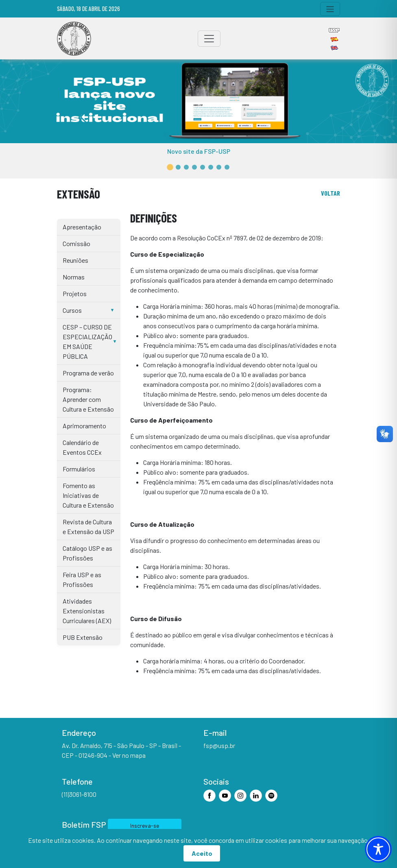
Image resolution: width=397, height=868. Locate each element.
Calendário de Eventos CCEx (82, 447)
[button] (170, 167)
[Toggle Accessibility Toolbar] (378, 849)
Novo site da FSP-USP (199, 151)
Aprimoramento (84, 426)
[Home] (74, 39)
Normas (74, 277)
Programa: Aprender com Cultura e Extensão (88, 399)
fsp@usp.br (219, 745)
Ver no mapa (129, 755)
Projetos (75, 293)
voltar (330, 193)
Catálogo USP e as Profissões (87, 553)
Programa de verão (88, 373)
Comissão (76, 243)
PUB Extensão (83, 637)
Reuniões (75, 260)
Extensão (79, 194)
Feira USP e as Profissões (82, 579)
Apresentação (82, 227)
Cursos (72, 310)
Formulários (79, 469)
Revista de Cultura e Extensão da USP (88, 527)
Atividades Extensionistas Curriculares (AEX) (87, 611)
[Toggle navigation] (330, 9)
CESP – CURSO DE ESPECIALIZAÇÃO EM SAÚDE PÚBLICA (87, 341)
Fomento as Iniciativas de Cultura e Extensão (88, 495)
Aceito (202, 853)
